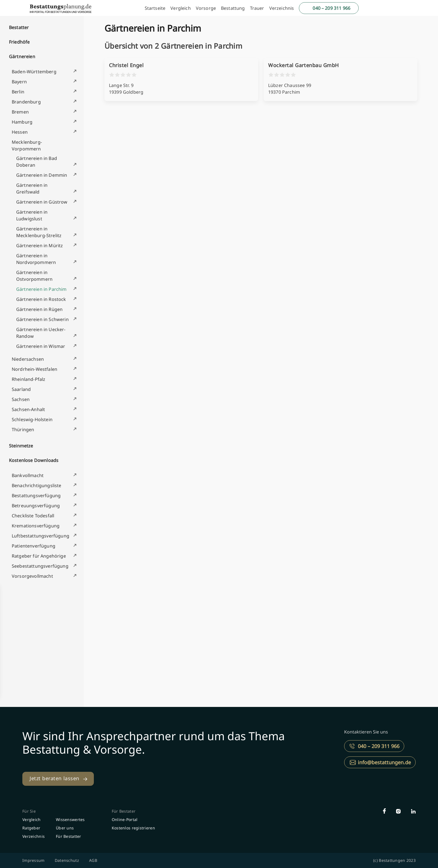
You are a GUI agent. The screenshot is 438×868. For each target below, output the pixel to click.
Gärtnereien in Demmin (42, 175)
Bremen (20, 112)
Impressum (34, 860)
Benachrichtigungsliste (37, 485)
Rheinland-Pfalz (28, 379)
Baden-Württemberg (34, 72)
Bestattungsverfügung (36, 496)
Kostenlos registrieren (133, 828)
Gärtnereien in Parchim (41, 289)
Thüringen (23, 430)
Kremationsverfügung (36, 526)
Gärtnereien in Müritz (40, 246)
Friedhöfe (19, 42)
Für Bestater (124, 811)
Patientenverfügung (34, 546)
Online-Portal (125, 819)
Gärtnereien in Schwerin (42, 319)
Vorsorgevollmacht (32, 576)
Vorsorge (206, 8)
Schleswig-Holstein (32, 419)
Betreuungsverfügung (36, 506)
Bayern (19, 82)
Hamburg (22, 122)
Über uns (65, 828)
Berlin (18, 92)
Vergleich (180, 8)
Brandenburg (26, 102)
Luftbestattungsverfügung (41, 536)
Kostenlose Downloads (34, 460)
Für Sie (29, 811)
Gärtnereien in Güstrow (42, 202)
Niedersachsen (28, 359)
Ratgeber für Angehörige (39, 556)
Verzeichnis (282, 8)
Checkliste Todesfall (33, 516)
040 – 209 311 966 (331, 8)
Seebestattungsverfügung (40, 566)
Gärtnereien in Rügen (39, 309)
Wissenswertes (70, 819)
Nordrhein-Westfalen (34, 369)
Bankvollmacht (28, 475)
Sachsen (21, 399)
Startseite (155, 8)
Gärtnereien (22, 56)
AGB (93, 860)
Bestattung (233, 8)
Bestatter (19, 27)
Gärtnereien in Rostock (41, 299)
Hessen (20, 132)
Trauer (257, 8)
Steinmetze (21, 446)
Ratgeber (31, 828)
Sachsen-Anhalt (28, 409)
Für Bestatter (69, 836)
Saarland (21, 389)
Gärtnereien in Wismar (41, 346)
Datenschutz (67, 860)
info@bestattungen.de (384, 762)
